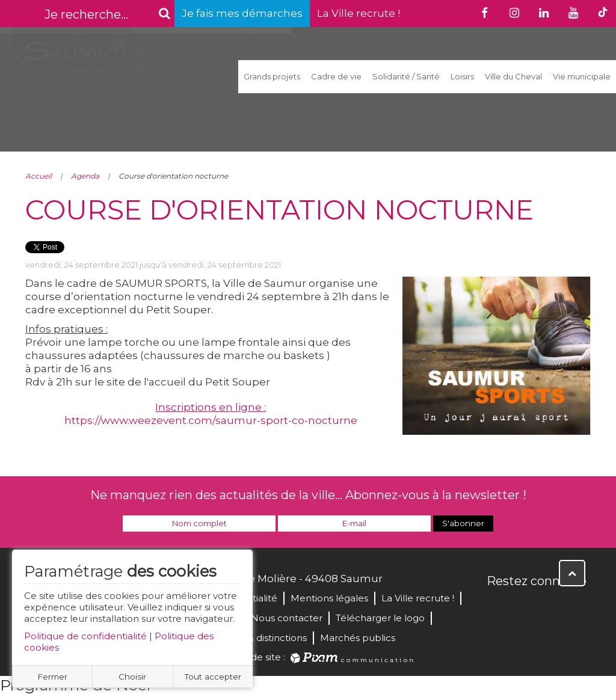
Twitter (523, 607)
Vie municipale (582, 76)
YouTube (550, 607)
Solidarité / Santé (406, 76)
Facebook (497, 607)
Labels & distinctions (261, 638)
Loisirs (462, 76)
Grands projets (272, 76)
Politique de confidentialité (85, 636)
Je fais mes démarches (242, 13)
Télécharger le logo (380, 618)
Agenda (85, 176)
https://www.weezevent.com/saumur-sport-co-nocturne (211, 420)
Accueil (38, 176)
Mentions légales (329, 598)
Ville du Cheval (513, 76)
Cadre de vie (336, 76)
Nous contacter (287, 618)
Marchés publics (358, 638)
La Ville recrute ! (359, 13)
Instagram (576, 607)
